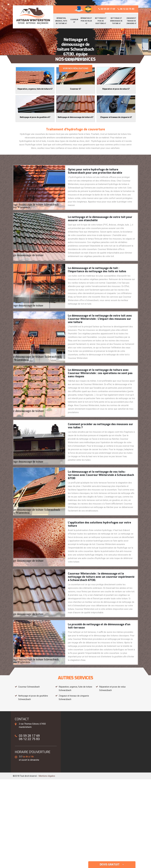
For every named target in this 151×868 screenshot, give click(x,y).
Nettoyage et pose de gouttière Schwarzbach (33, 698)
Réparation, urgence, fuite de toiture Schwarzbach (75, 689)
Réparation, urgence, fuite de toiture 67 (61, 21)
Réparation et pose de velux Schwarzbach (112, 689)
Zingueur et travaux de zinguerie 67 (131, 21)
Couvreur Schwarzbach (29, 687)
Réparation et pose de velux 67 (86, 21)
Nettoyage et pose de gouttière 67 (101, 21)
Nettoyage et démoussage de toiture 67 (116, 21)
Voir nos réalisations (76, 68)
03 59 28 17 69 (107, 9)
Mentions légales (47, 776)
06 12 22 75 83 (126, 9)
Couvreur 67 (74, 21)
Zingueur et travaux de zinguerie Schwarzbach (74, 698)
